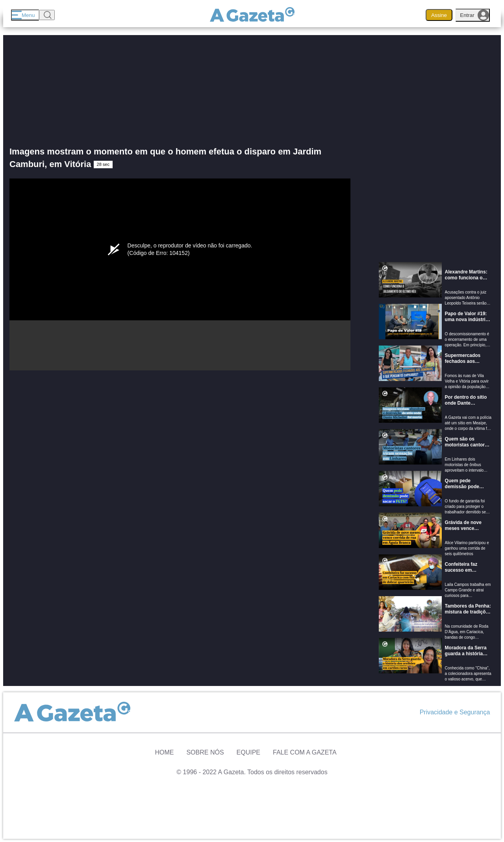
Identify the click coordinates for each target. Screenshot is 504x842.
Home (164, 752)
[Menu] (25, 15)
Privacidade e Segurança (455, 712)
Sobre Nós (205, 752)
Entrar (474, 15)
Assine (439, 15)
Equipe (248, 752)
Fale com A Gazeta (305, 752)
